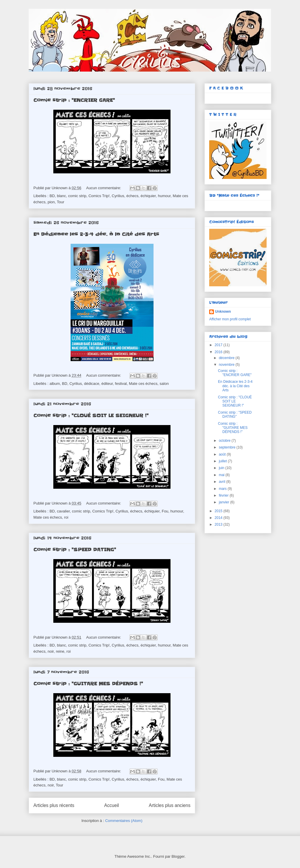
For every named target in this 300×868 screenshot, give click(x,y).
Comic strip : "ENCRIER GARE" (74, 100)
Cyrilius (118, 196)
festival (121, 384)
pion (51, 202)
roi (66, 517)
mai (222, 475)
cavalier (63, 511)
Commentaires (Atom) (124, 821)
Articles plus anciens (170, 805)
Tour (60, 202)
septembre (228, 447)
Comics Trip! (99, 196)
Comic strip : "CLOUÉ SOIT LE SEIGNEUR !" (91, 415)
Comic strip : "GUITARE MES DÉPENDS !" (88, 683)
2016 (219, 352)
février (224, 495)
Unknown (223, 312)
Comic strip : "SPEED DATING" (75, 549)
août (223, 454)
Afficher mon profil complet (230, 319)
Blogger (178, 856)
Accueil (112, 805)
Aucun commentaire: (104, 188)
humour (164, 196)
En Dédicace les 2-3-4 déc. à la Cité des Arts (96, 234)
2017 (219, 345)
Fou (165, 511)
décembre (227, 358)
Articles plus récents (54, 805)
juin (222, 468)
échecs (132, 196)
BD (52, 196)
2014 (219, 518)
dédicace (92, 384)
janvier (225, 502)
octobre (225, 441)
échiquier (148, 196)
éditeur (107, 384)
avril (223, 482)
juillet (223, 461)
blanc (61, 196)
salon (164, 384)
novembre (227, 365)
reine (60, 651)
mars (223, 489)
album (55, 384)
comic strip (77, 196)
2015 (219, 511)
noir (51, 651)
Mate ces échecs (143, 384)
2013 (219, 524)
